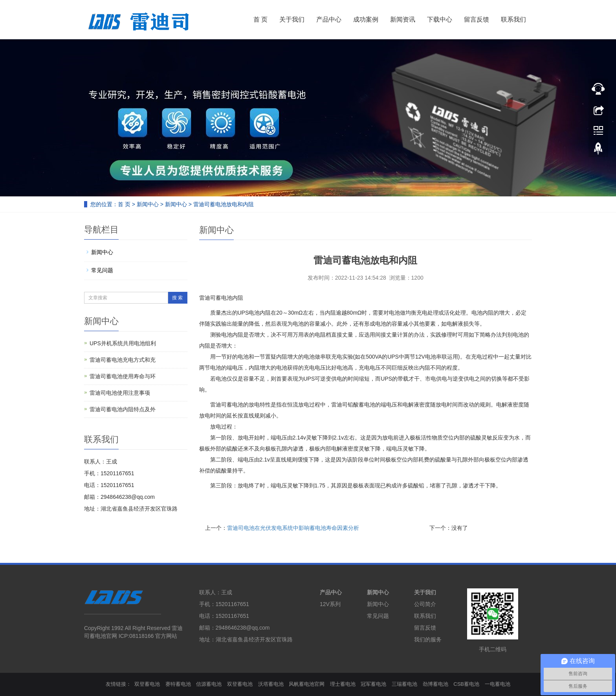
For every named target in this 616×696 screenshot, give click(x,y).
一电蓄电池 (498, 684)
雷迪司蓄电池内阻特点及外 (123, 409)
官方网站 (166, 636)
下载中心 (440, 19)
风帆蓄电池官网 (307, 684)
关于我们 (292, 19)
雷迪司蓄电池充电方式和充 (123, 360)
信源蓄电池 (209, 684)
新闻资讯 (403, 19)
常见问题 (102, 270)
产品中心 (329, 19)
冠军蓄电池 (373, 684)
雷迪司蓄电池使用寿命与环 (123, 376)
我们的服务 (428, 639)
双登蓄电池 (147, 684)
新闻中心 (148, 204)
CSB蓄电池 (466, 684)
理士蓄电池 (343, 684)
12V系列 (330, 604)
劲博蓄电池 (435, 684)
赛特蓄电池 (178, 684)
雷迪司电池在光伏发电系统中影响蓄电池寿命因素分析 (293, 528)
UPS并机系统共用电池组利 (123, 343)
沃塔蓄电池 (271, 684)
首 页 (260, 19)
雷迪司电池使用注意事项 (120, 393)
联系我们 (513, 19)
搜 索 (177, 298)
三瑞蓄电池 (404, 684)
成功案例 (366, 19)
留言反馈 (477, 19)
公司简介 (425, 604)
